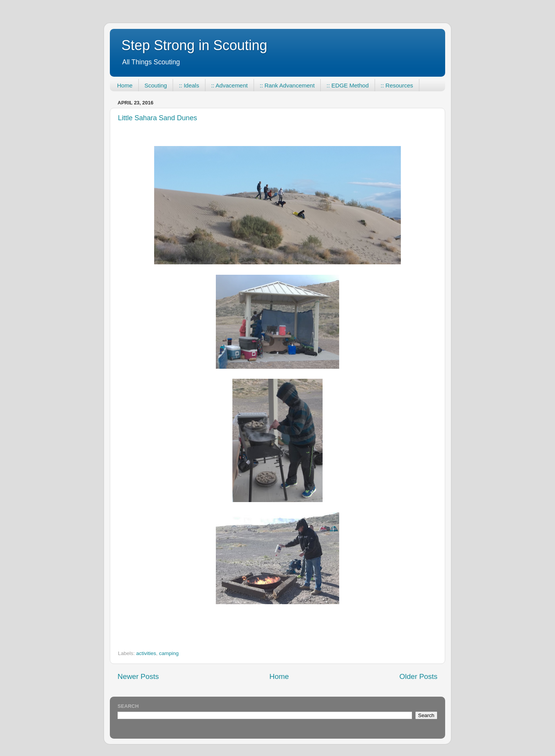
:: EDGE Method (347, 85)
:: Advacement (230, 85)
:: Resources (397, 85)
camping (169, 653)
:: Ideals (189, 85)
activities (146, 653)
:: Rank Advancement (287, 85)
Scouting (156, 85)
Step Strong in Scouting (194, 45)
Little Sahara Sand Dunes (157, 118)
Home (125, 85)
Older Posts (418, 676)
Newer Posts (138, 676)
